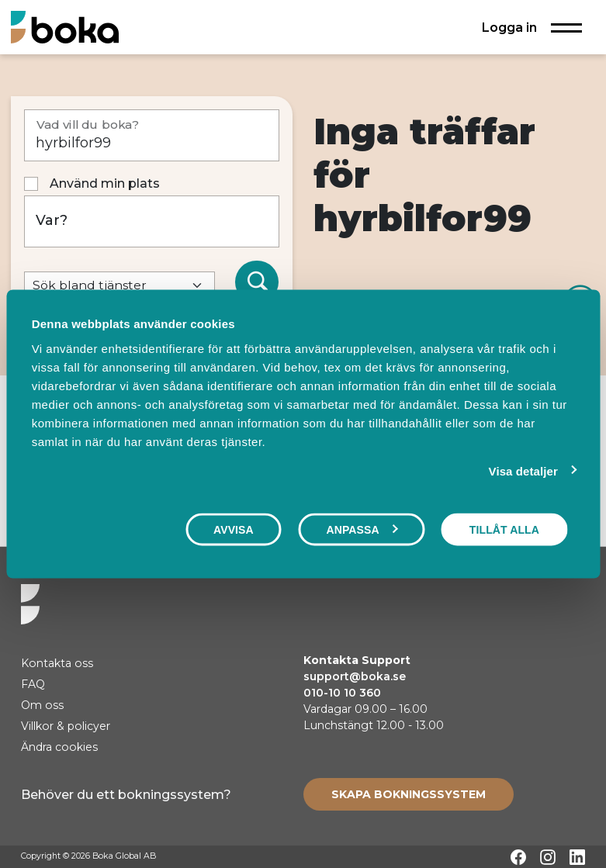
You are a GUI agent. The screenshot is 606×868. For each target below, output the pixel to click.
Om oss (42, 705)
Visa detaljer (523, 471)
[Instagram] (548, 857)
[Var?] (152, 221)
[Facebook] (518, 857)
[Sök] (257, 282)
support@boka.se (355, 676)
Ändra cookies (59, 747)
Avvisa (234, 530)
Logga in (509, 27)
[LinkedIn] (577, 857)
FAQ (33, 684)
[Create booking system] (409, 794)
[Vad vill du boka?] (152, 135)
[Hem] (65, 27)
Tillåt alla (504, 530)
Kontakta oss (57, 663)
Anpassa (362, 530)
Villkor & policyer (66, 726)
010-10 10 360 (342, 693)
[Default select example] (120, 286)
